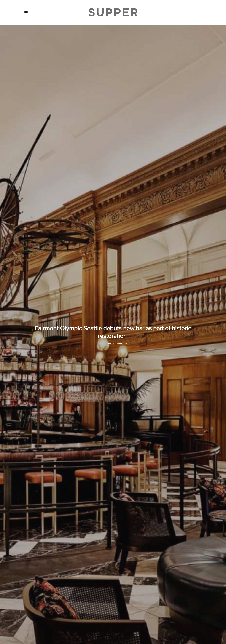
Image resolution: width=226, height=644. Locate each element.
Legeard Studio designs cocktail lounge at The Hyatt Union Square (113, 543)
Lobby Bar (158, 462)
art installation (59, 462)
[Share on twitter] (105, 578)
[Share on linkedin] (113, 578)
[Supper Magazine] (113, 12)
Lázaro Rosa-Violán (59, 146)
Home (30, 625)
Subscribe (75, 625)
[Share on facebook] (101, 578)
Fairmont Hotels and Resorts (100, 462)
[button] (26, 12)
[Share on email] (125, 578)
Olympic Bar (82, 468)
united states (113, 468)
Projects (122, 78)
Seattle (97, 468)
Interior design (129, 462)
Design (76, 462)
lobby (146, 462)
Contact (91, 625)
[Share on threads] (109, 578)
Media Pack (58, 625)
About (42, 625)
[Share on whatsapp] (117, 578)
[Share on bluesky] (121, 578)
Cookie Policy (108, 625)
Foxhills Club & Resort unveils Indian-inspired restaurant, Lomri (51, 546)
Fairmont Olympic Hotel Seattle (67, 126)
